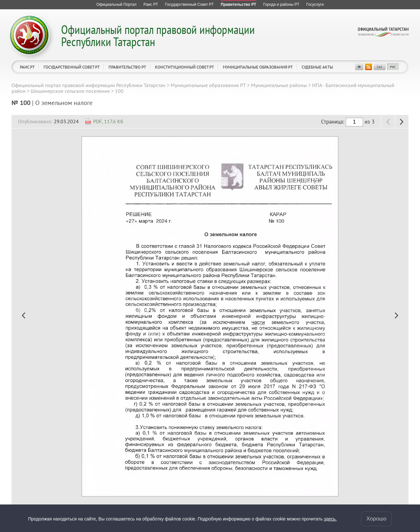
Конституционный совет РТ (184, 67)
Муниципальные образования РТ (258, 67)
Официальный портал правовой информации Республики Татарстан (158, 35)
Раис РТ (27, 67)
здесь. (330, 519)
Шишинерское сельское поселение (70, 91)
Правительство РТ (127, 67)
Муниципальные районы (279, 85)
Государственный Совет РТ (72, 67)
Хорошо (377, 519)
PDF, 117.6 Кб (108, 121)
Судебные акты (317, 67)
